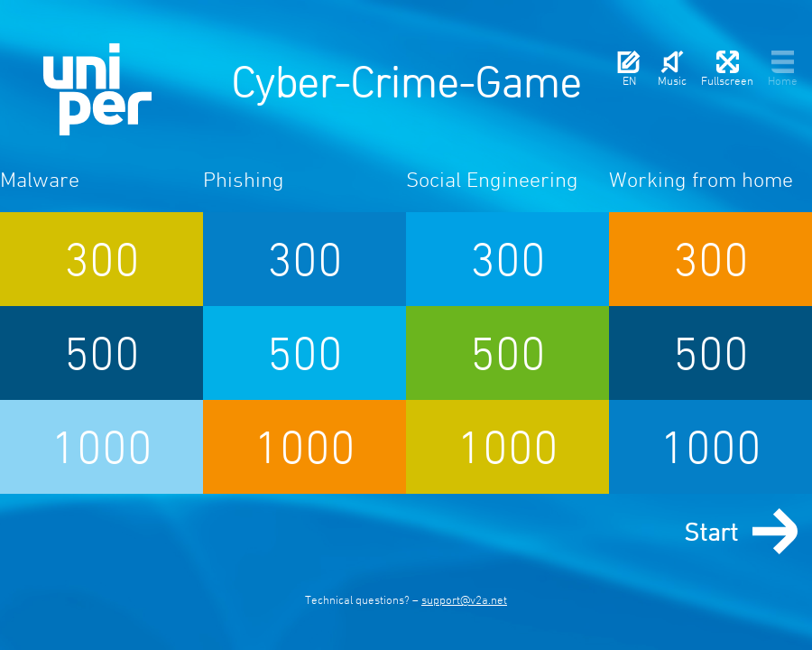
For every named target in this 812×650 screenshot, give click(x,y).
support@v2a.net (464, 599)
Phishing (244, 179)
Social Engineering (492, 179)
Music (672, 69)
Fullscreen (727, 69)
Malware (40, 179)
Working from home (701, 179)
